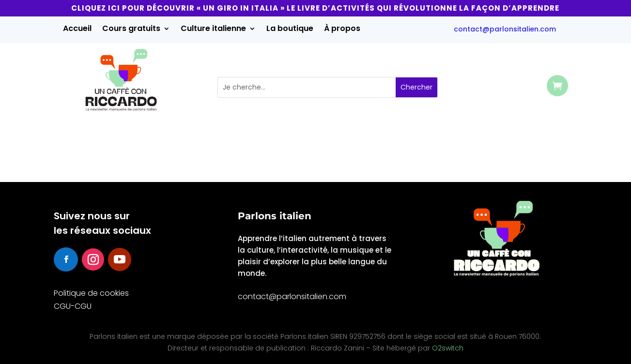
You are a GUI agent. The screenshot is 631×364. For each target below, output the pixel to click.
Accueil (77, 30)
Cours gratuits (131, 30)
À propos (342, 30)
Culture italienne (213, 30)
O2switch (448, 348)
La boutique (290, 30)
